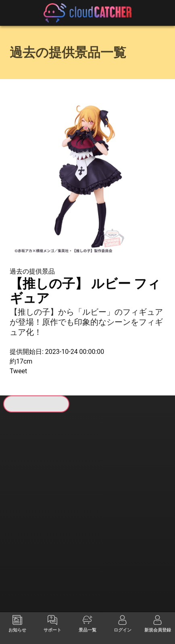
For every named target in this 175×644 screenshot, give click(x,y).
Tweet (18, 371)
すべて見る (24, 494)
